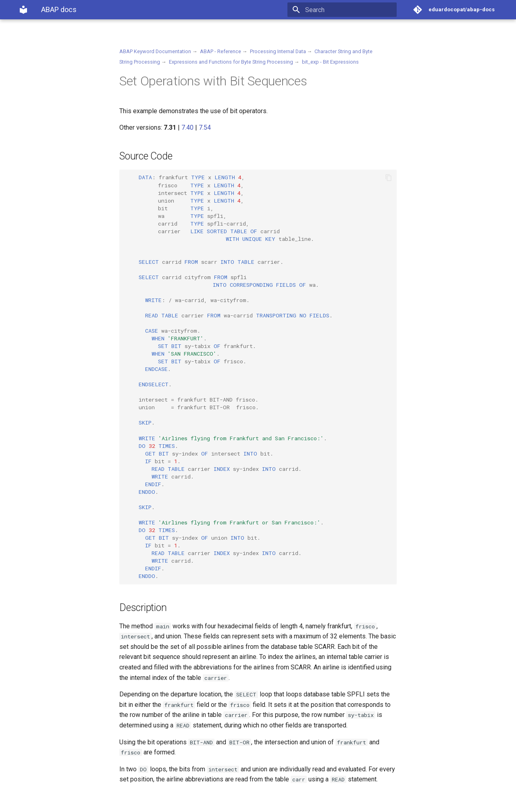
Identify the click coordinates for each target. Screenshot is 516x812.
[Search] (350, 10)
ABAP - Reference (221, 51)
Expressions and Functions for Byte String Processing (231, 62)
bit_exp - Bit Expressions (330, 62)
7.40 (187, 127)
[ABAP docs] (23, 10)
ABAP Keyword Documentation (155, 51)
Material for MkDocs (67, 803)
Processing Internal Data (278, 51)
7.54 (205, 127)
